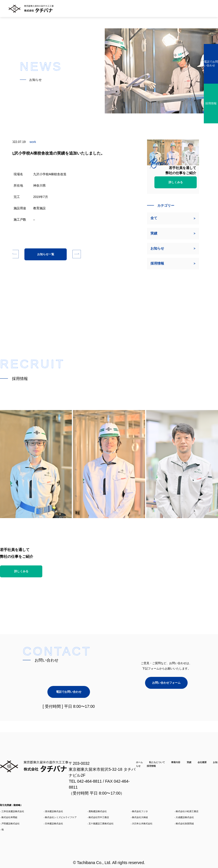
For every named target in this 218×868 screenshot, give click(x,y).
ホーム (139, 762)
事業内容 (176, 762)
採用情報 (151, 766)
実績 (189, 762)
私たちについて (157, 762)
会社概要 (202, 762)
